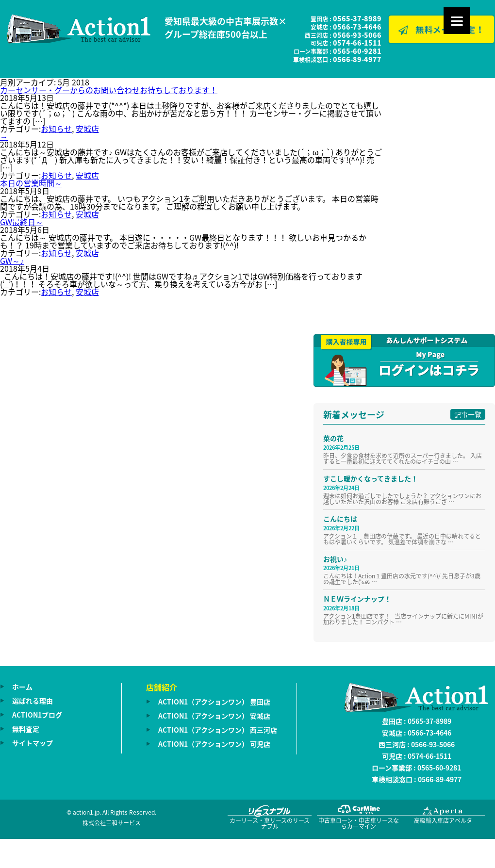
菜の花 (333, 438)
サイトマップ (33, 743)
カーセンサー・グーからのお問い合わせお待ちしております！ (109, 90)
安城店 (87, 129)
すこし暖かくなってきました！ (371, 478)
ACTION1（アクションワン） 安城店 (214, 716)
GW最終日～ (22, 222)
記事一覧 (468, 414)
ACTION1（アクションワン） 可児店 (214, 744)
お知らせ (56, 129)
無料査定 (26, 729)
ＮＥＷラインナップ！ (357, 599)
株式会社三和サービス (112, 823)
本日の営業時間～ (31, 183)
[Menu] (457, 21)
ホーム (22, 687)
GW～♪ (12, 261)
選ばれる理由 (33, 701)
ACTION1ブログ (37, 715)
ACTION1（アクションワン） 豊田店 (214, 702)
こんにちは (340, 519)
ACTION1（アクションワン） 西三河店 (218, 730)
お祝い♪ (335, 559)
